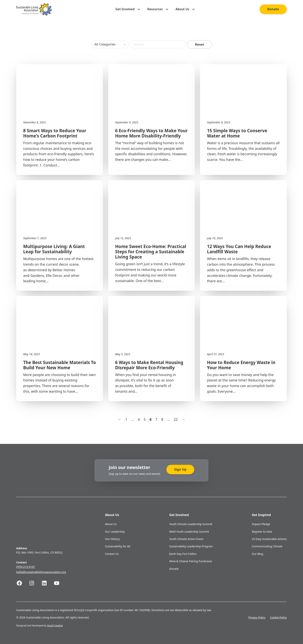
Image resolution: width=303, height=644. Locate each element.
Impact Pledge (261, 524)
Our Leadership (115, 532)
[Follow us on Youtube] (60, 583)
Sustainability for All (117, 546)
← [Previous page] (120, 419)
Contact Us (112, 554)
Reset (202, 44)
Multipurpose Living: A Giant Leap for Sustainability (54, 249)
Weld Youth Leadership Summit (189, 532)
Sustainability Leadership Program (191, 546)
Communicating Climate (267, 546)
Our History (112, 539)
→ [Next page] (183, 419)
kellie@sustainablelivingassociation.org (41, 572)
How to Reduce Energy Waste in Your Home (241, 365)
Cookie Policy (278, 617)
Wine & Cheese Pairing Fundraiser (191, 561)
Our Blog (257, 554)
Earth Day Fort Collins (183, 554)
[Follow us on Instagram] (35, 583)
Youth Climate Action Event (186, 539)
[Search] (159, 44)
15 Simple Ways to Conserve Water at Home (237, 133)
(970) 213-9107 (26, 567)
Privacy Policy (257, 617)
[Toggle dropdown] (139, 9)
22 (176, 419)
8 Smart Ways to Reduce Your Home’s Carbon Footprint (55, 133)
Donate (273, 9)
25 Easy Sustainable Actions (269, 539)
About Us (111, 524)
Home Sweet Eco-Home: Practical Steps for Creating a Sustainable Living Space (151, 252)
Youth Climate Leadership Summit (191, 524)
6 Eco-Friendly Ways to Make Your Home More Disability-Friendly (151, 133)
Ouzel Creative (55, 626)
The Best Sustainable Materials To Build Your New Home (60, 365)
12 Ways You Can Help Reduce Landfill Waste (239, 249)
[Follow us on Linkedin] (47, 583)
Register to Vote (262, 532)
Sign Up (180, 469)
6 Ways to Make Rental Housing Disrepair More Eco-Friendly (149, 365)
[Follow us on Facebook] (22, 583)
